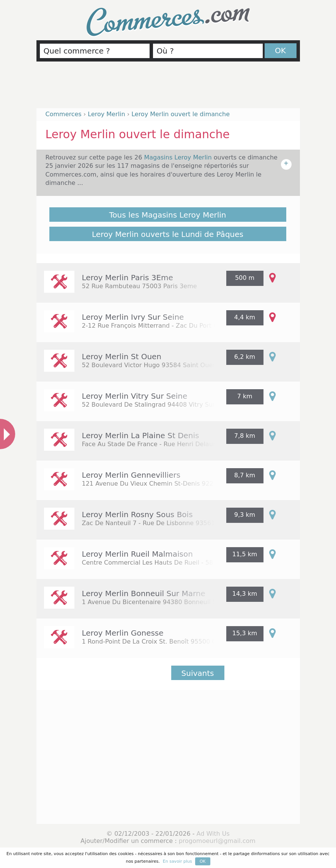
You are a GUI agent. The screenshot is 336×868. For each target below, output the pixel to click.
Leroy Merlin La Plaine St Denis (141, 436)
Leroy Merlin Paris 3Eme (128, 278)
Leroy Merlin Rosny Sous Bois (137, 514)
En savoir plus (177, 861)
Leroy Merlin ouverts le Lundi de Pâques (168, 234)
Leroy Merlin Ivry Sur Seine (133, 317)
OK (280, 51)
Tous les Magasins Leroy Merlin (168, 215)
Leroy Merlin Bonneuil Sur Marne (144, 593)
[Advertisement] (168, 88)
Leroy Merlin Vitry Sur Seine (135, 396)
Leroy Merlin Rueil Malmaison (137, 554)
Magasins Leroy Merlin (179, 157)
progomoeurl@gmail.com (217, 841)
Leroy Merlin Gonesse (123, 633)
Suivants (198, 673)
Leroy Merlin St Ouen (122, 357)
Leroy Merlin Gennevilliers (131, 475)
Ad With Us (213, 834)
